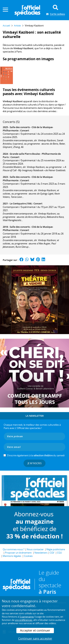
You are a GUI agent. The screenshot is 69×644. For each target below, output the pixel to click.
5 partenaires (27, 617)
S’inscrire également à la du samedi (36, 455)
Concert (25, 130)
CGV (52, 553)
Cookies (28, 556)
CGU (59, 553)
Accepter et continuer (35, 630)
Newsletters (41, 553)
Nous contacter (35, 549)
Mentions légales (12, 556)
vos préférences (24, 620)
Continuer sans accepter (35, 638)
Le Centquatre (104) (21, 203)
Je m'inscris (35, 463)
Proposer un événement (18, 553)
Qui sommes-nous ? (14, 549)
